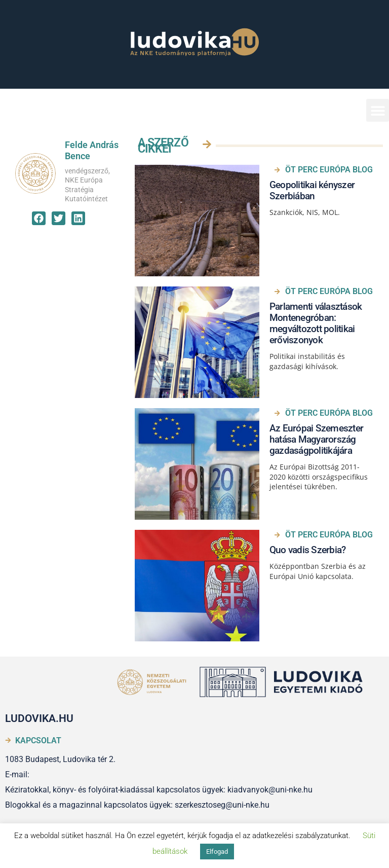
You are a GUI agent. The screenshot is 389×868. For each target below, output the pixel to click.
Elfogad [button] (217, 852)
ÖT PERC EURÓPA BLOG (329, 170)
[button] (378, 110)
